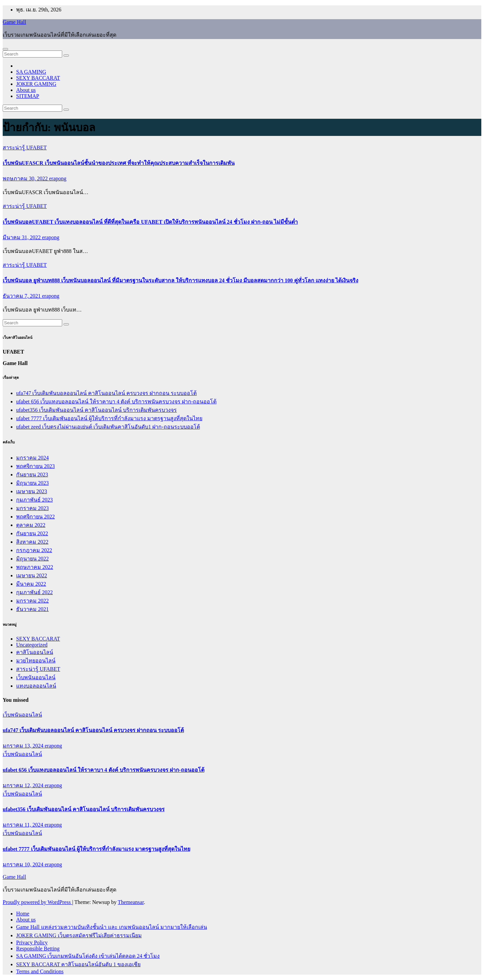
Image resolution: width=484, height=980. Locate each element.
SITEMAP (28, 96)
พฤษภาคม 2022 (35, 567)
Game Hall (14, 22)
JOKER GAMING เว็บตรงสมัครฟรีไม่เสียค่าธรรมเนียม (79, 935)
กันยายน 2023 (32, 475)
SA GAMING (31, 72)
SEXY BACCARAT (38, 78)
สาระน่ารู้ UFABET (25, 148)
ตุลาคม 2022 (31, 525)
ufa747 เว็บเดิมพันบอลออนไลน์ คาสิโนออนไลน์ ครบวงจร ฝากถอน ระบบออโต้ (106, 393)
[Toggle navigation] (5, 49)
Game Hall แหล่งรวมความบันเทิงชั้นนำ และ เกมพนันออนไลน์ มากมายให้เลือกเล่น (112, 927)
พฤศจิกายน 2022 (35, 517)
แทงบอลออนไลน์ (36, 686)
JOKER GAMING (36, 84)
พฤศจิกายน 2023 (35, 466)
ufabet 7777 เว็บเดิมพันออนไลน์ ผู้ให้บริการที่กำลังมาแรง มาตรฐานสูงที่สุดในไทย (109, 418)
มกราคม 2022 (32, 601)
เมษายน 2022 (32, 575)
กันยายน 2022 (32, 533)
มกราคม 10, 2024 (24, 864)
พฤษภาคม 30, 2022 (26, 178)
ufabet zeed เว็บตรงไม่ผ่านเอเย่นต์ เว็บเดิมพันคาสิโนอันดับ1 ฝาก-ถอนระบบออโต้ (108, 427)
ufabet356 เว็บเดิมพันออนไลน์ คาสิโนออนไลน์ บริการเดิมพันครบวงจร (96, 410)
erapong (58, 178)
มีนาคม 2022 (31, 584)
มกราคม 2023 (32, 508)
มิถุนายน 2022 (32, 559)
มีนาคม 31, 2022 (22, 237)
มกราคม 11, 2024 (24, 825)
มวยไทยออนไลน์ (36, 661)
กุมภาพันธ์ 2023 (34, 500)
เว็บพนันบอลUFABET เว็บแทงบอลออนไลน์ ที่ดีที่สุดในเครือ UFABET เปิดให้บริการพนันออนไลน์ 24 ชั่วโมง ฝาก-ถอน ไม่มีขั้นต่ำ (150, 222)
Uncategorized (32, 645)
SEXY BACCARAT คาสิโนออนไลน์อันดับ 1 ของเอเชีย (78, 964)
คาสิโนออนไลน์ (35, 652)
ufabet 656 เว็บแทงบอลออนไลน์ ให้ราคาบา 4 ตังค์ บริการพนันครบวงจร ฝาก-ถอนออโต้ (116, 402)
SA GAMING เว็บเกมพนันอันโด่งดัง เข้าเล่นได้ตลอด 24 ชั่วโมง (88, 956)
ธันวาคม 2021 (32, 609)
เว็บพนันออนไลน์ (36, 677)
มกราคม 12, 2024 (24, 785)
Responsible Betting (38, 949)
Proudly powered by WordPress (37, 902)
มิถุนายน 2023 (32, 483)
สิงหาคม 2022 (32, 542)
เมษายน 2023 (32, 491)
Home (23, 914)
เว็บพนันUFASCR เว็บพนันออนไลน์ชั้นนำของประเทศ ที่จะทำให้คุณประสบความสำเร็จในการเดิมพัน (119, 163)
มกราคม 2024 (32, 458)
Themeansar (131, 902)
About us (26, 90)
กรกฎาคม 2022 (34, 550)
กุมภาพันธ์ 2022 (34, 592)
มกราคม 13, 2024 (24, 746)
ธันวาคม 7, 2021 (22, 296)
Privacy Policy (32, 942)
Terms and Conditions (40, 971)
